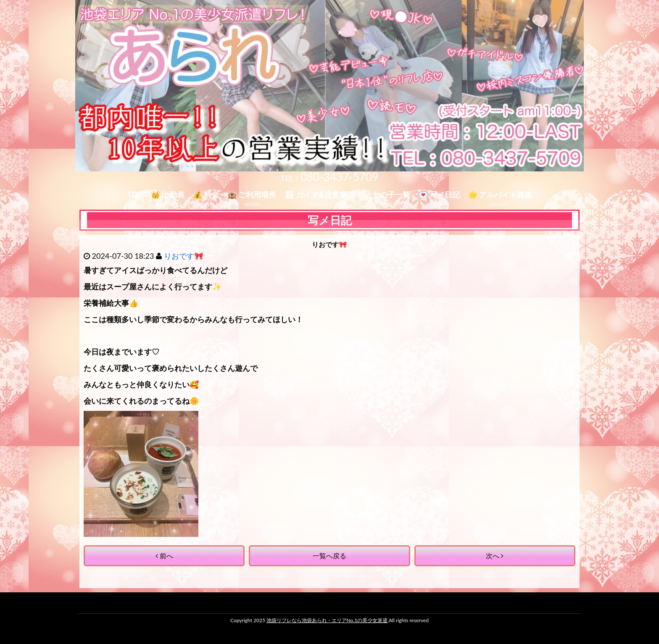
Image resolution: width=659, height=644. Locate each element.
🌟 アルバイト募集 (500, 195)
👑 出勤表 (168, 195)
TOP (135, 195)
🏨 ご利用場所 (252, 195)
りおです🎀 (184, 256)
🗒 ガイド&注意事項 (319, 195)
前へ (164, 556)
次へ (495, 556)
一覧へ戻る (329, 556)
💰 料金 (206, 195)
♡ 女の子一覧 (387, 195)
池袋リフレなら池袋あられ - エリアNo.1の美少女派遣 (327, 620)
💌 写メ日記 (439, 195)
